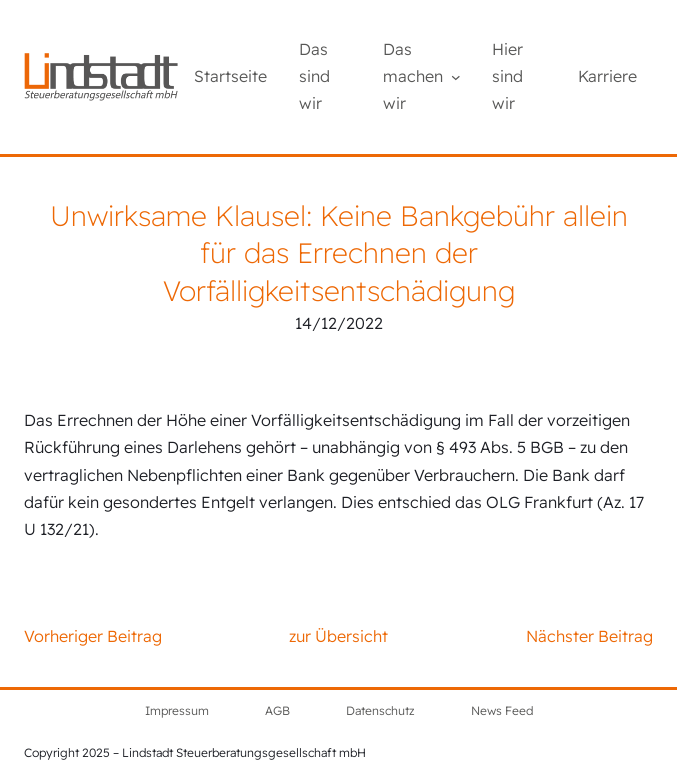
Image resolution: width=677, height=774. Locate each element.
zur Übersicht (338, 636)
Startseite (230, 76)
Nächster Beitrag (589, 636)
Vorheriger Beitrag (93, 636)
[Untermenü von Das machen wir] (456, 77)
